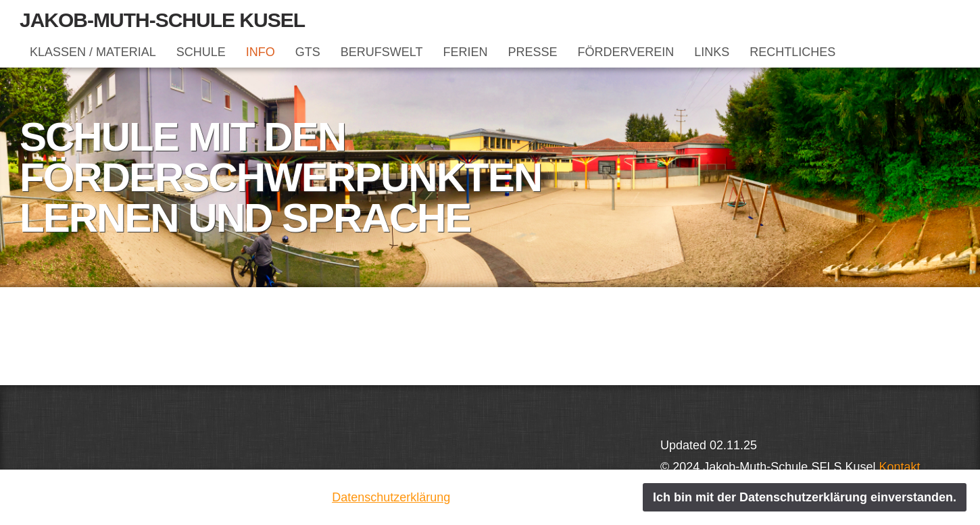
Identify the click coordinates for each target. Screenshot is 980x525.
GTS (308, 52)
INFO (261, 52)
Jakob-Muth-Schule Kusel (162, 20)
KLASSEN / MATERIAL (93, 52)
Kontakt (899, 467)
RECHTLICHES (792, 52)
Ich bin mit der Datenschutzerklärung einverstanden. (805, 497)
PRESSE (532, 52)
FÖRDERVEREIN (626, 52)
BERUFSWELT (382, 52)
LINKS (712, 52)
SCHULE (201, 52)
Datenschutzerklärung (391, 497)
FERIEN (465, 52)
